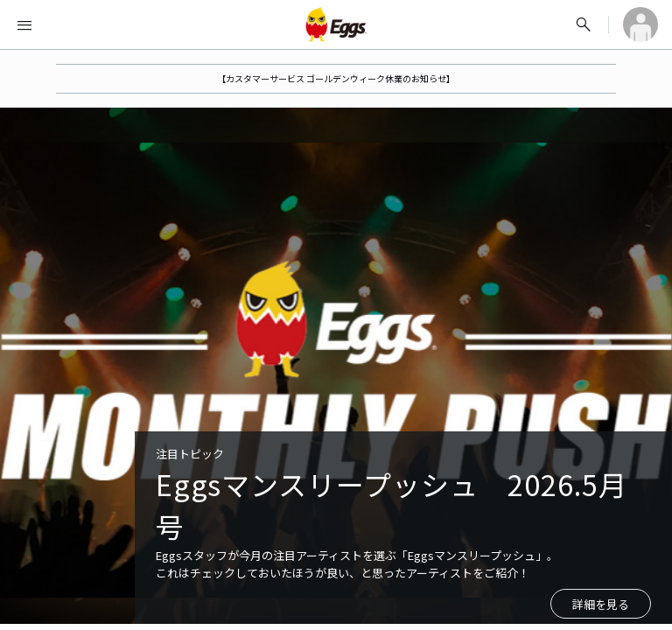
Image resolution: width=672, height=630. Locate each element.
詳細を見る (601, 604)
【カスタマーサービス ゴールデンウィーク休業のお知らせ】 (336, 78)
